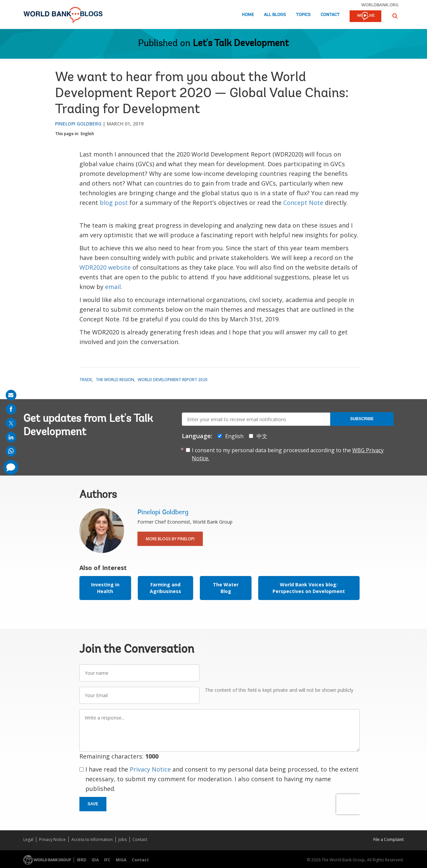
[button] (395, 16)
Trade (86, 380)
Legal (28, 839)
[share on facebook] (11, 409)
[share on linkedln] (11, 437)
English (87, 134)
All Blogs (275, 15)
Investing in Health (105, 588)
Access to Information (92, 839)
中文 (262, 436)
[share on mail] (11, 395)
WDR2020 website (105, 267)
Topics (303, 15)
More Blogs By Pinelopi (170, 539)
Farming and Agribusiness (165, 588)
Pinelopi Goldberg (78, 124)
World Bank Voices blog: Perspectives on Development (309, 588)
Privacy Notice (150, 769)
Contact (330, 15)
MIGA (121, 860)
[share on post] (11, 423)
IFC (107, 860)
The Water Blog (226, 588)
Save (93, 804)
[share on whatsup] (11, 451)
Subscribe (362, 419)
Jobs (123, 839)
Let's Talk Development (241, 44)
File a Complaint (388, 839)
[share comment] (11, 467)
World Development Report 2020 (173, 380)
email (113, 287)
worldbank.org (380, 5)
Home (248, 15)
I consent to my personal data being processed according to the (288, 454)
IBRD (82, 860)
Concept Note (303, 203)
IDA (95, 860)
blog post (114, 203)
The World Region (115, 380)
